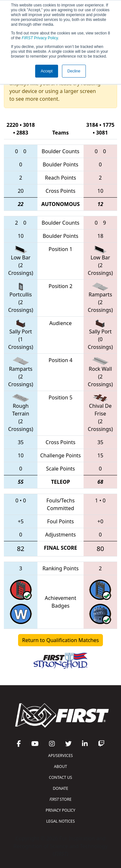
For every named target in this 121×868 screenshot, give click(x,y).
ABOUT (60, 766)
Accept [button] (47, 71)
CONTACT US (61, 777)
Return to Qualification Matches (61, 640)
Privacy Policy (40, 38)
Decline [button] (74, 71)
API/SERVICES (60, 756)
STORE (60, 799)
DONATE (60, 788)
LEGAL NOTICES (60, 821)
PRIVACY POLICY (61, 810)
